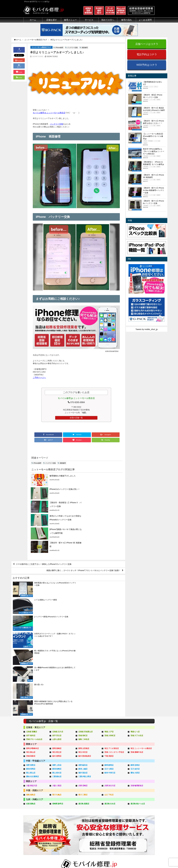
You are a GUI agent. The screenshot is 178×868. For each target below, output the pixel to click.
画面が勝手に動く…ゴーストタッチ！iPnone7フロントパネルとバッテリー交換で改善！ (83, 534)
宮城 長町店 (83, 630)
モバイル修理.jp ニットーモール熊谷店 (49, 113)
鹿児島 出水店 (110, 698)
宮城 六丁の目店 (137, 630)
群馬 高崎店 (57, 643)
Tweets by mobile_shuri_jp (147, 329)
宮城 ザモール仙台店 (34, 634)
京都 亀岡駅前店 (137, 680)
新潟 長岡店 (31, 664)
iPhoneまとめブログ (142, 826)
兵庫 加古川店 (110, 680)
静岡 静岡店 (109, 660)
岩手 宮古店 (57, 630)
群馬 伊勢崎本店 (33, 643)
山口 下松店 (109, 689)
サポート (110, 804)
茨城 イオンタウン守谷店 (114, 647)
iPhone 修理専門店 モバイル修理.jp (57, 860)
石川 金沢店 (135, 664)
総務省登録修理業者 (32, 810)
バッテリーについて (32, 834)
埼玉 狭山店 (31, 647)
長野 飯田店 (83, 660)
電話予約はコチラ (147, 54)
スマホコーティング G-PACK (91, 807)
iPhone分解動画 (140, 813)
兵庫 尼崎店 (83, 680)
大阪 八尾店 (57, 680)
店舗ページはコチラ (147, 44)
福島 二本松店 (84, 634)
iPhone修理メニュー (60, 807)
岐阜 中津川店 (110, 667)
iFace (81, 813)
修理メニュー (70, 20)
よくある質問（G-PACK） (117, 838)
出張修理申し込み (114, 826)
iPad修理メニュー (58, 810)
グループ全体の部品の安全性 (36, 822)
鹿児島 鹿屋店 (84, 698)
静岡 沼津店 (135, 660)
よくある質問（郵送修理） (117, 832)
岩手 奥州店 (31, 630)
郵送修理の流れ (113, 810)
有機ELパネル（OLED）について (37, 830)
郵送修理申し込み (114, 822)
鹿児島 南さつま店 (138, 698)
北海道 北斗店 (58, 626)
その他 (136, 804)
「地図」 (84, 413)
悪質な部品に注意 (31, 819)
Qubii (81, 819)
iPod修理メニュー (58, 813)
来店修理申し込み (114, 819)
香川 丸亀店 (57, 689)
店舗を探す (52, 20)
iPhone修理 (59, 48)
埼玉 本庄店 (83, 647)
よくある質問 (145, 20)
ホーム (33, 20)
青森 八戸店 (109, 626)
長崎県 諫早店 (58, 698)
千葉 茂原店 (109, 651)
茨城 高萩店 (31, 651)
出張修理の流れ (113, 813)
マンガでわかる (30, 816)
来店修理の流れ (113, 807)
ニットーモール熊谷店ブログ (41, 47)
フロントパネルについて (34, 826)
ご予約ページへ (39, 378)
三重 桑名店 (57, 671)
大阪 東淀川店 (32, 680)
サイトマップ (133, 860)
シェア (19, 50)
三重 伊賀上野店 (85, 671)
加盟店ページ (148, 860)
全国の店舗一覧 (76, 418)
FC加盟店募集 (140, 835)
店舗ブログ (138, 829)
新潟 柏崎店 (57, 664)
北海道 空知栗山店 (86, 626)
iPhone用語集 (139, 807)
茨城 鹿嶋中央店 (137, 647)
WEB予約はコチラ (147, 65)
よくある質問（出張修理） (117, 835)
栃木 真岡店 (57, 651)
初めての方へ (108, 20)
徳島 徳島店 (31, 689)
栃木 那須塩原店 (85, 651)
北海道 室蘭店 (32, 626)
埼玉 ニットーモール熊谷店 (141, 643)
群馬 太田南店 (84, 643)
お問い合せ (111, 816)
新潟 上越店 (83, 664)
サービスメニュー (86, 804)
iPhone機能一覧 (140, 819)
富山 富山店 (31, 667)
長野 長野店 (31, 660)
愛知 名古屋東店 (33, 671)
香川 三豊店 (83, 689)
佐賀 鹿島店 (31, 698)
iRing (81, 816)
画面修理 (85, 48)
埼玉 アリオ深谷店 (112, 643)
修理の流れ (127, 20)
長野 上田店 (57, 660)
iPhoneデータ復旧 (59, 816)
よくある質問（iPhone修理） (118, 829)
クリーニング (29, 813)
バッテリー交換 (72, 48)
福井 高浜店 (83, 667)
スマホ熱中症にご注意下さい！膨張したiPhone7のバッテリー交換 (44, 527)
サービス (89, 20)
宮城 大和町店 (110, 630)
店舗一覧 (137, 832)
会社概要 (100, 860)
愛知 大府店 (135, 667)
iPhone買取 (83, 810)
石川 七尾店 (109, 664)
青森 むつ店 (135, 626)
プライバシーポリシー (116, 860)
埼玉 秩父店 (57, 647)
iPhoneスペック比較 (142, 822)
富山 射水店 (57, 667)
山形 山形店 (57, 634)
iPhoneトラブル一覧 (142, 810)
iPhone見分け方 (140, 816)
